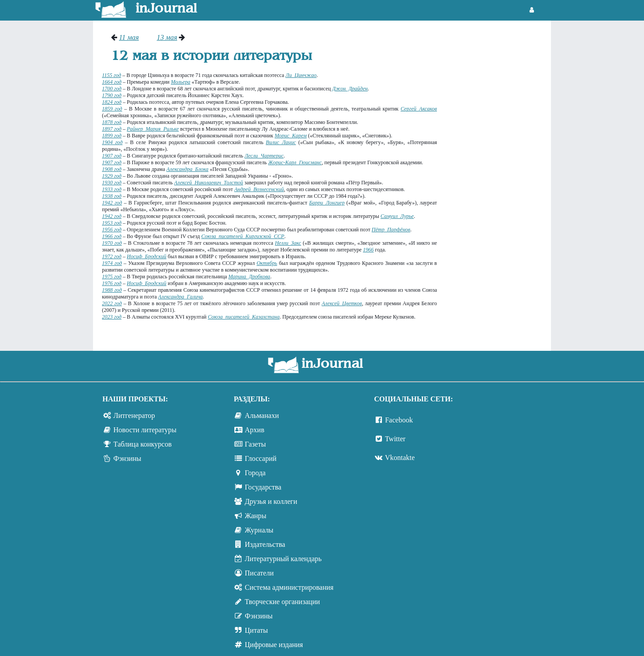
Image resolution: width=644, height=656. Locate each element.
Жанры (255, 516)
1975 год (112, 277)
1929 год (112, 176)
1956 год (112, 230)
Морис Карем (291, 136)
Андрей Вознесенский (259, 189)
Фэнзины (127, 458)
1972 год (112, 256)
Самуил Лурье (397, 216)
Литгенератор (134, 415)
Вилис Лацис (281, 142)
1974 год (112, 263)
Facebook (399, 420)
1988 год (112, 290)
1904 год (112, 142)
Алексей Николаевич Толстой (208, 183)
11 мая (129, 37)
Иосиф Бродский (147, 256)
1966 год (112, 236)
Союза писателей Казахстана (244, 317)
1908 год (112, 169)
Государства (263, 487)
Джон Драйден (350, 89)
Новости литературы (145, 430)
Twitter (395, 439)
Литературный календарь (283, 559)
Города (255, 473)
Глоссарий (261, 458)
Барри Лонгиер (327, 203)
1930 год (112, 183)
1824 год (112, 102)
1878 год (112, 122)
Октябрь (267, 263)
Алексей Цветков (342, 303)
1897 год (112, 129)
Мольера (181, 82)
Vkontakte (400, 458)
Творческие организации (282, 602)
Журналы (259, 530)
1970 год (112, 243)
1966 (369, 250)
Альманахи (262, 415)
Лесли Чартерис (264, 156)
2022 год (112, 303)
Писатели (259, 573)
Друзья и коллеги (271, 501)
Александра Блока (187, 169)
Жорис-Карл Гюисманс (295, 162)
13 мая (167, 37)
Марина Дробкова (250, 277)
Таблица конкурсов (143, 444)
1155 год (112, 75)
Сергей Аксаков (419, 109)
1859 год (112, 109)
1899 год (112, 136)
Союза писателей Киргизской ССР (243, 236)
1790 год (112, 95)
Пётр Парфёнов (391, 230)
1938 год (112, 196)
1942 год (112, 203)
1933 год (112, 189)
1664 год (112, 82)
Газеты (255, 444)
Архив (254, 430)
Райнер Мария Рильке (153, 129)
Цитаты (256, 630)
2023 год (112, 317)
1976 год (112, 283)
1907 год (112, 156)
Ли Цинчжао (301, 75)
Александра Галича (180, 297)
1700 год (112, 89)
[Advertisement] (498, 168)
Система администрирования (289, 587)
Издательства (265, 544)
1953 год (112, 223)
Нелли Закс (288, 243)
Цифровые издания (274, 645)
